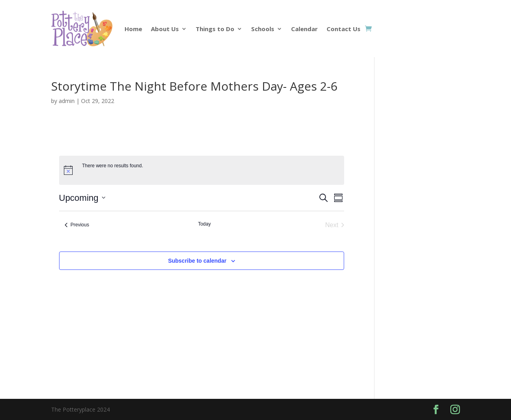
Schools (263, 29)
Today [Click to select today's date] (204, 224)
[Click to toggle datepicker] (82, 198)
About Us (165, 29)
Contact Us (344, 29)
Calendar (304, 29)
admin (67, 101)
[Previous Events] (77, 225)
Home (133, 29)
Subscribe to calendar (197, 261)
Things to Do (215, 29)
